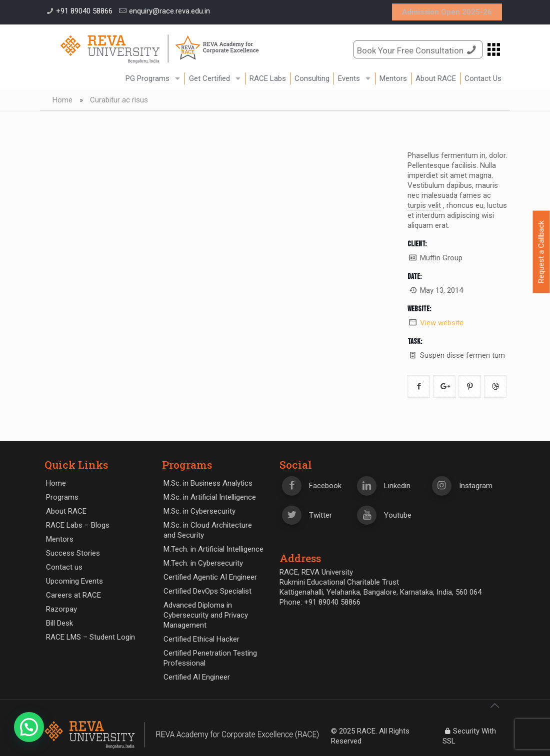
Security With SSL (469, 736)
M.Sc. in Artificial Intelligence (210, 497)
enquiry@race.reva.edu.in (169, 11)
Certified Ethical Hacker (201, 639)
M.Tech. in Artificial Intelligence (213, 549)
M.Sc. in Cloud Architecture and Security (208, 530)
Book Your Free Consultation (418, 50)
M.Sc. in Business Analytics (208, 483)
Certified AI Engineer (197, 677)
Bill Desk (59, 623)
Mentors (60, 539)
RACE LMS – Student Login (90, 637)
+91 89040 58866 (84, 11)
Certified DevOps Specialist (207, 591)
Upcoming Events (74, 581)
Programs (62, 497)
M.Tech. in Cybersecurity (203, 563)
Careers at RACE (73, 595)
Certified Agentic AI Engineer (210, 577)
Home (62, 100)
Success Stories (73, 553)
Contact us (64, 567)
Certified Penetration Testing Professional (210, 658)
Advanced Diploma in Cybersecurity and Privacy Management (206, 615)
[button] (29, 727)
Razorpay (61, 609)
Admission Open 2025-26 (447, 12)
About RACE (66, 511)
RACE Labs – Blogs (78, 525)
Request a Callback (541, 252)
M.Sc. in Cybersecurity (199, 511)
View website (442, 323)
